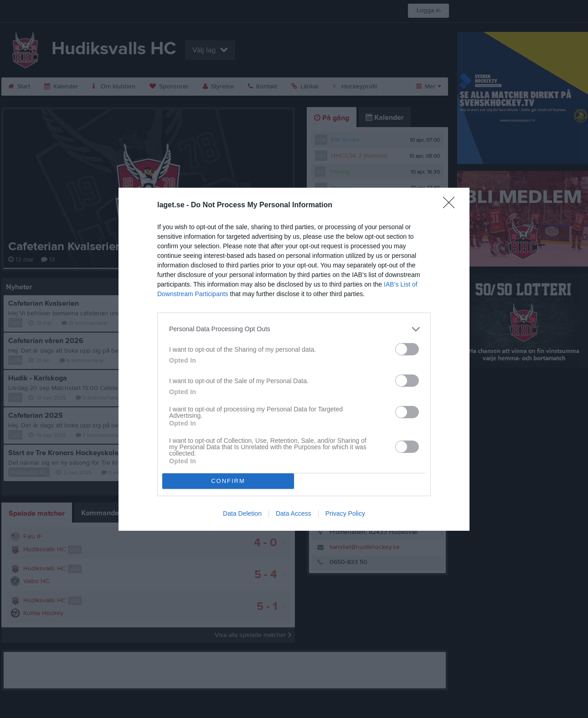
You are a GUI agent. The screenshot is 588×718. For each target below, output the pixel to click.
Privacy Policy (345, 513)
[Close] (452, 205)
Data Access (294, 513)
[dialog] (294, 359)
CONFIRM (228, 481)
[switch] (407, 349)
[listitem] (294, 329)
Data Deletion (242, 513)
